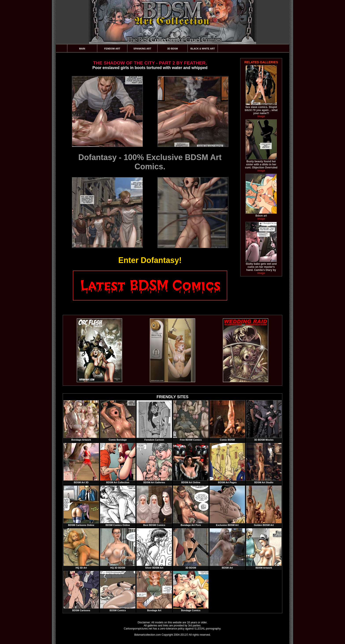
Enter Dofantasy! (150, 260)
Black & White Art (203, 49)
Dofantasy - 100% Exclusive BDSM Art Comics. (150, 162)
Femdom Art (112, 49)
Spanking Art (142, 49)
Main (82, 49)
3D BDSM (173, 49)
